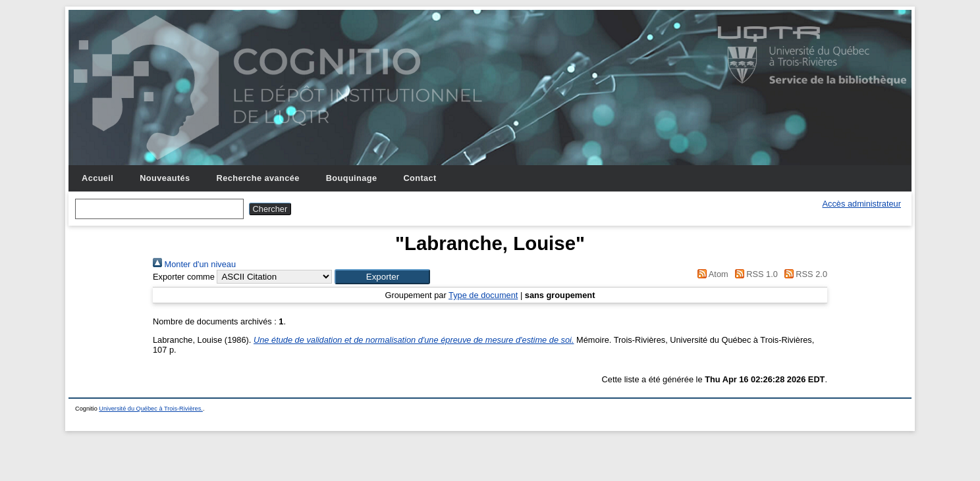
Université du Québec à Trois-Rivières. (151, 409)
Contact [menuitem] (420, 178)
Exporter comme (184, 277)
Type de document (483, 295)
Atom (711, 274)
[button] (382, 277)
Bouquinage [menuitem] (352, 178)
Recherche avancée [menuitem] (258, 178)
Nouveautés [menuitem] (165, 178)
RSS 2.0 (803, 274)
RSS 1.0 (754, 274)
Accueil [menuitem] (97, 178)
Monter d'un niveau (194, 264)
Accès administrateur (862, 204)
